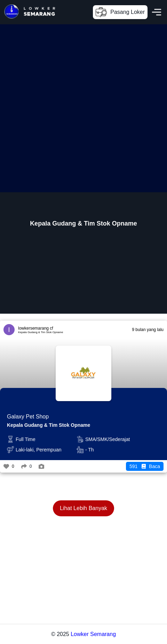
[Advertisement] (83, 108)
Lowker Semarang (93, 634)
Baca (145, 466)
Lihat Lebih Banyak (83, 508)
